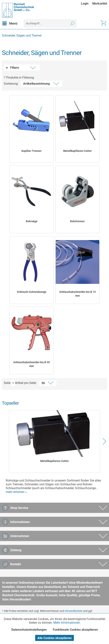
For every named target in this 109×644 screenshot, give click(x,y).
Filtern (12, 68)
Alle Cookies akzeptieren (54, 638)
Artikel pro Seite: (26, 383)
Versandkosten (73, 611)
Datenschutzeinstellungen (29, 630)
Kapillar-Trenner (32, 151)
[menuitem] (87, 4)
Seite (7, 383)
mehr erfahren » (16, 492)
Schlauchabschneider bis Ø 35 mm (32, 364)
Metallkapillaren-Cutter (77, 151)
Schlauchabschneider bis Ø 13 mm (77, 294)
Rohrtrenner (77, 221)
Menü (10, 23)
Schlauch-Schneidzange (32, 292)
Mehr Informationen (67, 623)
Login (85, 4)
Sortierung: (11, 84)
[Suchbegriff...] (50, 23)
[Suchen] (72, 23)
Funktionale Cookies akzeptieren (75, 630)
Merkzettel (100, 4)
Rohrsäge (32, 221)
